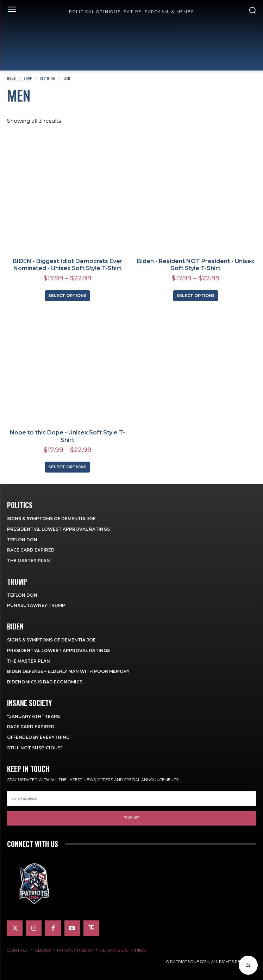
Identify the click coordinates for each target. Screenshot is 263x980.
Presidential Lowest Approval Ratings (58, 529)
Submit (131, 818)
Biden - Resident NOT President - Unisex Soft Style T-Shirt (196, 265)
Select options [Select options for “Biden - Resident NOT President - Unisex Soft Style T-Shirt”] (196, 296)
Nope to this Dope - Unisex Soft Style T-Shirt (67, 436)
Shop (28, 78)
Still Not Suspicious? (35, 748)
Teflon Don (22, 540)
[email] (131, 799)
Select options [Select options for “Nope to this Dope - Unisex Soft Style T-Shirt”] (67, 467)
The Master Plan (29, 561)
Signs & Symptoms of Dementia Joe (51, 519)
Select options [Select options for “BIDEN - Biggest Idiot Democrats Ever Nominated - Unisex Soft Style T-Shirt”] (67, 296)
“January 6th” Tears (33, 716)
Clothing (48, 78)
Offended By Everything (38, 737)
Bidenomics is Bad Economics (45, 682)
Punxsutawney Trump (36, 605)
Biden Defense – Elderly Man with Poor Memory (68, 671)
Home (11, 78)
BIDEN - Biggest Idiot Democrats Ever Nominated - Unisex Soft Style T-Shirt (68, 265)
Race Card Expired (31, 550)
